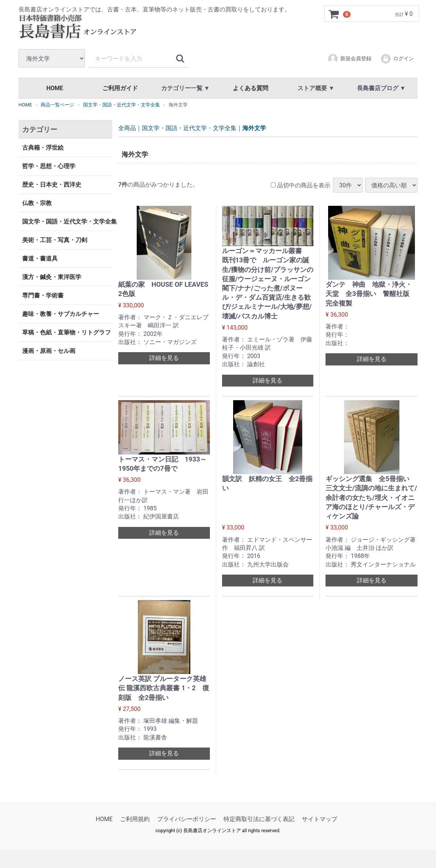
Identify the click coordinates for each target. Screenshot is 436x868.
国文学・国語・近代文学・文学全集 (67, 222)
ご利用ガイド (120, 88)
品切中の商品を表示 (301, 185)
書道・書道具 (40, 258)
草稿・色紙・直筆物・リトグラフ (67, 332)
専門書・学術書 (43, 295)
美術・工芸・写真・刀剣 (55, 240)
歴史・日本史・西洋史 (52, 185)
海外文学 (254, 128)
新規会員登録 (349, 59)
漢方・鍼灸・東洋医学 (52, 277)
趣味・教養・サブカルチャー (61, 314)
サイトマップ (320, 819)
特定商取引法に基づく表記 (259, 819)
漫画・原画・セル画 (49, 351)
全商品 (127, 128)
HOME (54, 88)
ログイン (397, 59)
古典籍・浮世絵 (43, 148)
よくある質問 (251, 88)
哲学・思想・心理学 (49, 166)
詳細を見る (164, 358)
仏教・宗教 (37, 203)
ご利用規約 (135, 819)
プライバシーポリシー (187, 819)
